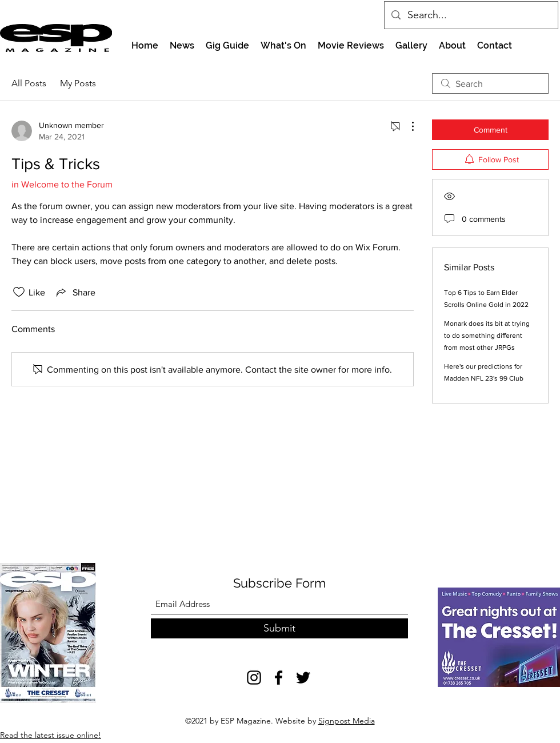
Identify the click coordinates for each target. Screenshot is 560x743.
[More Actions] (407, 126)
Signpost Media (347, 721)
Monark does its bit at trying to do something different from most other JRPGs (487, 335)
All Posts (29, 83)
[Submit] (279, 628)
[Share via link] (75, 292)
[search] (490, 83)
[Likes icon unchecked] (19, 292)
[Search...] (471, 15)
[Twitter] (303, 678)
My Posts (78, 83)
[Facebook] (279, 678)
